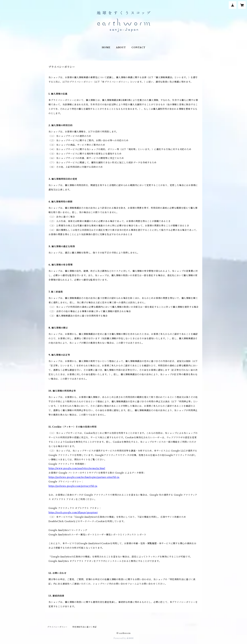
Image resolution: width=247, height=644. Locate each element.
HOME (106, 47)
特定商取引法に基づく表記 (85, 627)
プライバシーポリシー (57, 627)
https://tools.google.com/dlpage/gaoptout (73, 513)
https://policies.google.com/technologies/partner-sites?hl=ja (84, 477)
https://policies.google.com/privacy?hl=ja (73, 486)
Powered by (124, 638)
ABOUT (121, 47)
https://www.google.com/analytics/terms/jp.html (77, 468)
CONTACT (138, 47)
